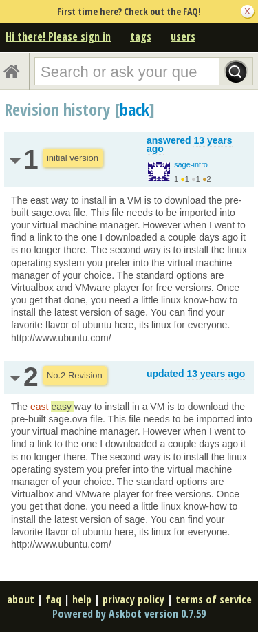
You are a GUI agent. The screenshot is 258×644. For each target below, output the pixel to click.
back (135, 109)
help (82, 599)
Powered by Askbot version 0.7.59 (129, 614)
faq (53, 599)
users (183, 36)
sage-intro (191, 164)
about (21, 599)
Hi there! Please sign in (58, 36)
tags (141, 36)
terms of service (214, 599)
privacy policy (133, 599)
